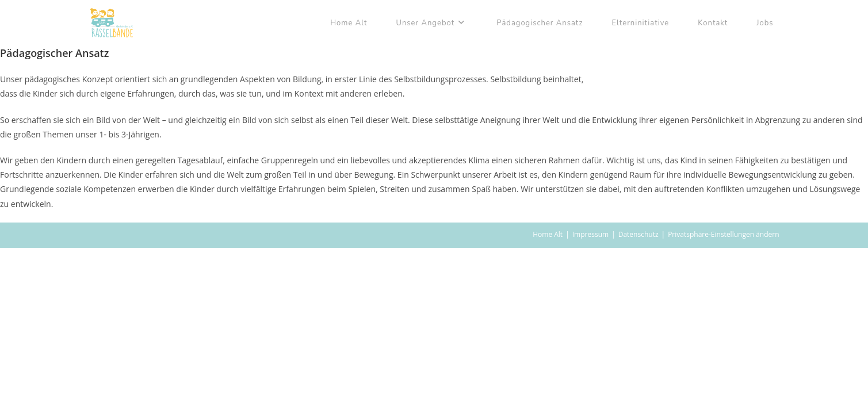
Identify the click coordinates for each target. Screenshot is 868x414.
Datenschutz (638, 234)
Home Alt (548, 234)
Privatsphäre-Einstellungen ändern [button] (723, 234)
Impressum (590, 234)
